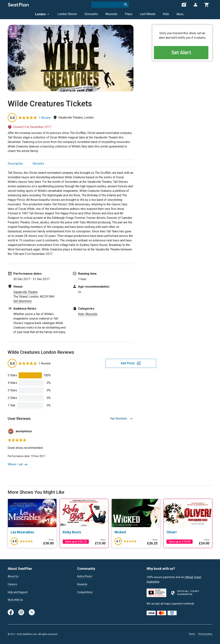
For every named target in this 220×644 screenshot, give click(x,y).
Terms (192, 634)
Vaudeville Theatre (26, 292)
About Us (13, 577)
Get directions (23, 301)
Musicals (111, 14)
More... (181, 14)
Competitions (85, 593)
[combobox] (110, 5)
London (43, 14)
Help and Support (18, 593)
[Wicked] (136, 532)
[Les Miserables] (32, 532)
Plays (129, 14)
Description (15, 164)
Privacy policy (205, 634)
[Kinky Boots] (84, 532)
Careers (12, 585)
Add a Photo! (85, 577)
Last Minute (148, 14)
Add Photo (104, 363)
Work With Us (16, 601)
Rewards (82, 585)
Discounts (91, 14)
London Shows (67, 14)
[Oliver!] (188, 532)
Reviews (38, 164)
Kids (166, 14)
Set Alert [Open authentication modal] (182, 53)
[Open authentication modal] (195, 5)
